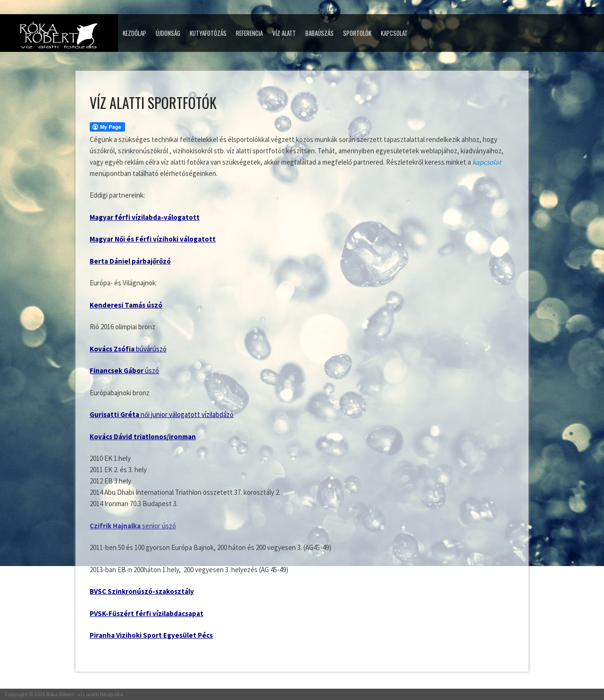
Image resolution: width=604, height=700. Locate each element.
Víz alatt (284, 33)
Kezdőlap (134, 33)
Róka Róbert (60, 694)
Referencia (249, 33)
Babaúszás (319, 33)
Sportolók (357, 33)
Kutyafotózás (208, 33)
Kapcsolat (394, 33)
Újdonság (168, 33)
